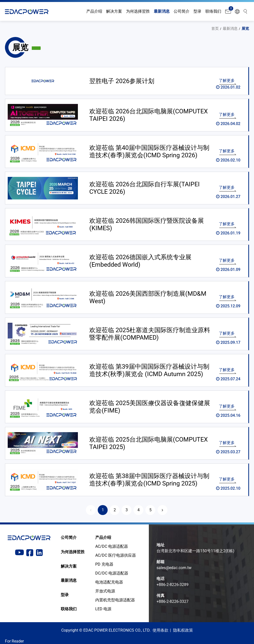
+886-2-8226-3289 (173, 584)
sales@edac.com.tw (174, 567)
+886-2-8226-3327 (173, 601)
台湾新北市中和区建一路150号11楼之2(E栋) (195, 551)
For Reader (14, 641)
